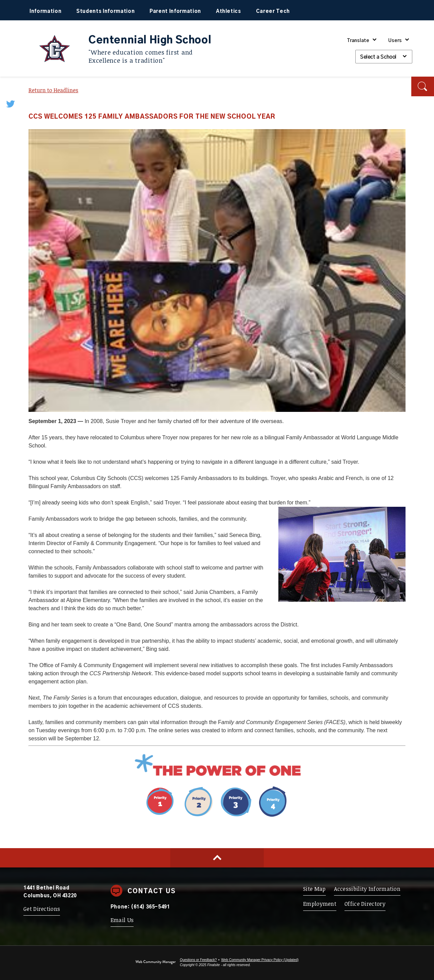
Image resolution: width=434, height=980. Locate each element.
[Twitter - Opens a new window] (11, 103)
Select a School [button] (378, 57)
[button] (423, 86)
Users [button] (395, 41)
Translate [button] (358, 41)
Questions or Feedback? (198, 960)
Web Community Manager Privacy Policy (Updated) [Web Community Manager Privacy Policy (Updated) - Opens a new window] (260, 960)
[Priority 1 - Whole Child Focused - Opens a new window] (217, 819)
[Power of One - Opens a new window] (217, 776)
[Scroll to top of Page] (217, 858)
